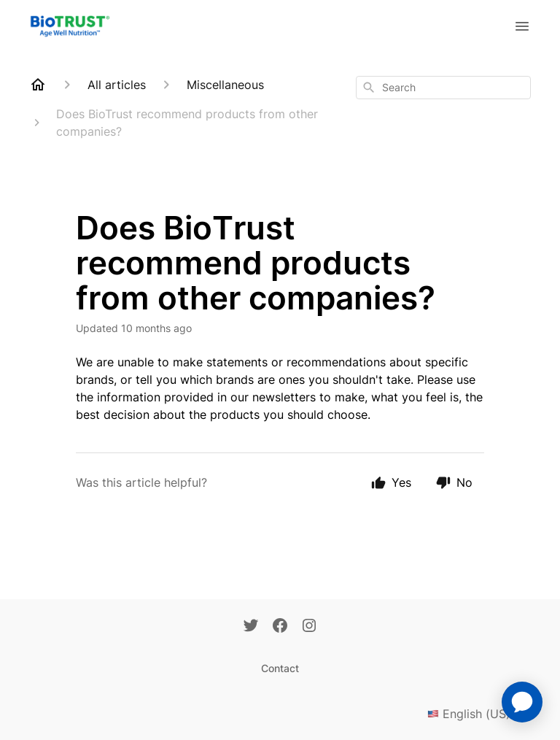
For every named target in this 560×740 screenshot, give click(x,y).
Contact (280, 668)
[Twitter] (251, 627)
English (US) (479, 714)
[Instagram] (309, 627)
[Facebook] (280, 627)
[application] (522, 702)
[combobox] (443, 88)
